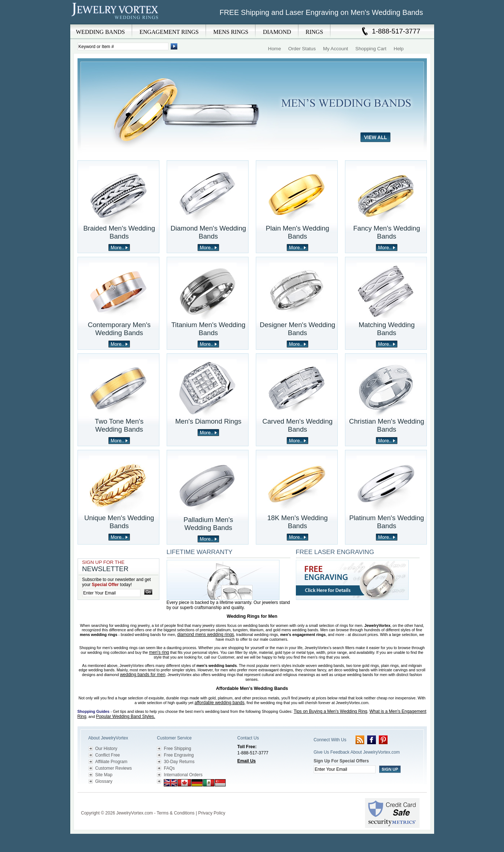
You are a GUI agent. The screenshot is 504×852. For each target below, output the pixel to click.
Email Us (247, 761)
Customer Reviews (114, 768)
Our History (106, 749)
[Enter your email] (111, 593)
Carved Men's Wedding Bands (297, 425)
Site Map (104, 775)
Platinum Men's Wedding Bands (387, 522)
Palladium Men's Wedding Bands (208, 524)
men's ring (159, 652)
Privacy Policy (212, 813)
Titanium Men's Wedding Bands (209, 329)
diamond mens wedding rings (206, 635)
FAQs (169, 768)
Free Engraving (179, 755)
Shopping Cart (371, 49)
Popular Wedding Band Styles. (126, 716)
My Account (336, 49)
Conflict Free (108, 755)
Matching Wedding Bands (386, 329)
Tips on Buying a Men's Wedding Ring (330, 711)
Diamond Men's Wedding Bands (209, 232)
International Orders (183, 775)
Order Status (302, 49)
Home (275, 49)
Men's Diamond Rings (209, 421)
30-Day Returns (179, 762)
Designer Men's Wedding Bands (298, 329)
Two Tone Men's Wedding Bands (119, 425)
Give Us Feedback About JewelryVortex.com (357, 752)
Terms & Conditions (176, 813)
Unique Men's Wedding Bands (119, 522)
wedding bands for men (143, 675)
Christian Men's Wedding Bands (386, 425)
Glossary (104, 781)
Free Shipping (177, 749)
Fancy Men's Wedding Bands (387, 232)
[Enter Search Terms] (123, 46)
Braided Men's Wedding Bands (119, 232)
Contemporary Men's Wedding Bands (119, 329)
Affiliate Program (111, 762)
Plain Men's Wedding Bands (297, 232)
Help (399, 49)
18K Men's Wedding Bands (297, 522)
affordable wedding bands (219, 703)
